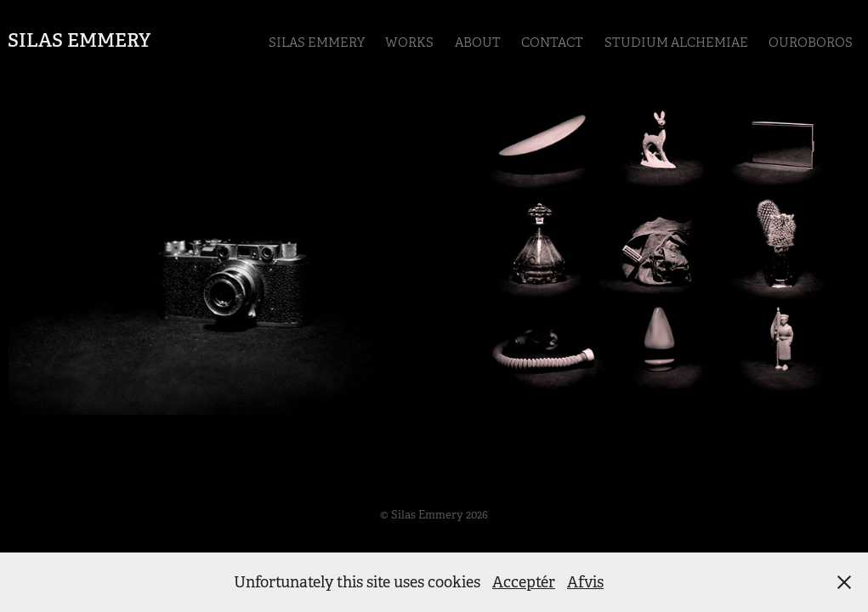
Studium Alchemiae (676, 42)
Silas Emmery (79, 40)
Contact (552, 42)
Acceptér (524, 582)
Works (409, 42)
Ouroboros (811, 42)
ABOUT (478, 42)
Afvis (585, 582)
